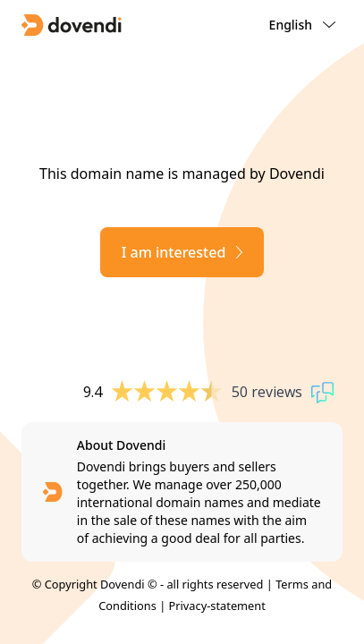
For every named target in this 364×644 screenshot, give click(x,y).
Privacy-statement (217, 606)
